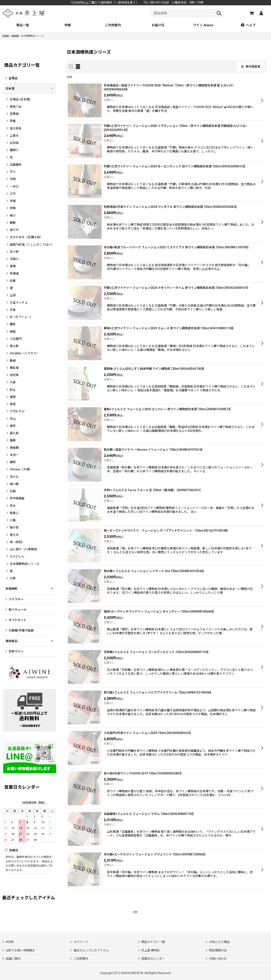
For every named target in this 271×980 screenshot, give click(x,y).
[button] (248, 25)
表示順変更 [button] (251, 67)
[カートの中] (251, 13)
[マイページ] (261, 13)
